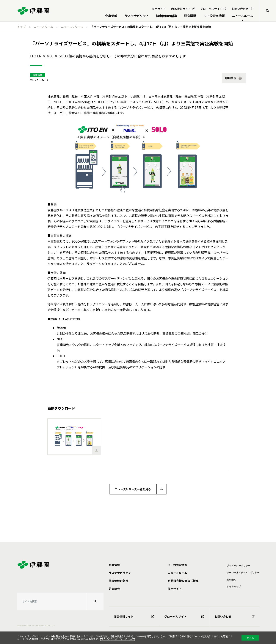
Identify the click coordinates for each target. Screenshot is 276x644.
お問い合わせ (234, 616)
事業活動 (38, 75)
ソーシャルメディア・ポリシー (243, 572)
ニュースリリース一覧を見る (133, 489)
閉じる (250, 638)
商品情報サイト (134, 616)
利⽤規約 (231, 579)
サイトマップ (234, 586)
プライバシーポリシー (238, 565)
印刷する (231, 78)
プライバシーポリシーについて (118, 639)
